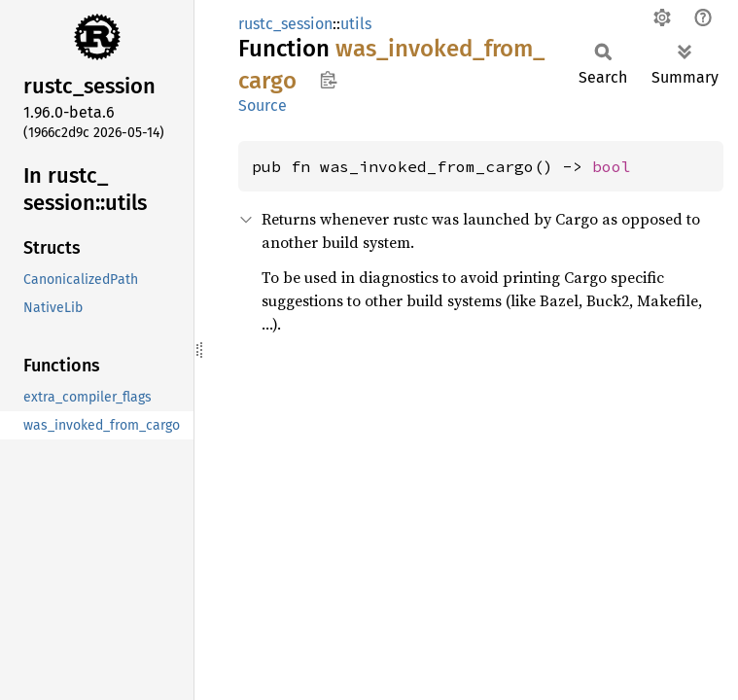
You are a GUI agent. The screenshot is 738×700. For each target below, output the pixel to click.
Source (263, 105)
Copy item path (328, 80)
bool (612, 166)
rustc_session (285, 24)
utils (356, 24)
